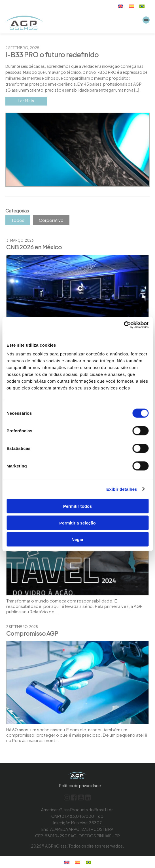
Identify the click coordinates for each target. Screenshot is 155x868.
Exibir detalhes (122, 489)
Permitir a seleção (77, 523)
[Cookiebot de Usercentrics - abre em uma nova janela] (124, 325)
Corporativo (51, 220)
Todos (18, 220)
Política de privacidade (80, 785)
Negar (77, 539)
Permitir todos (78, 506)
